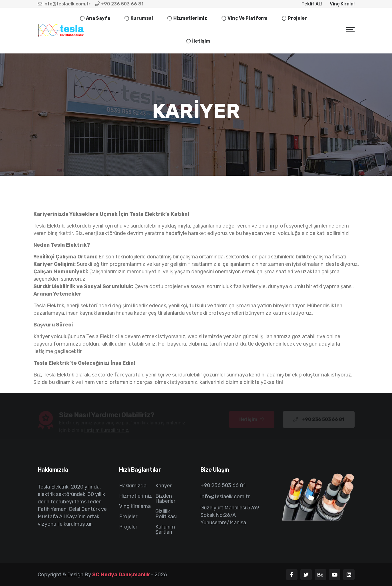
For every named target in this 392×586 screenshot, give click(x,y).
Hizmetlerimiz (190, 18)
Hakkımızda (133, 486)
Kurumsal (142, 18)
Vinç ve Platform (248, 18)
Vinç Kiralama (135, 506)
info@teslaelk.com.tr (64, 4)
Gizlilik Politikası (166, 514)
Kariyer (163, 486)
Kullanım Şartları (165, 529)
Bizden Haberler (165, 499)
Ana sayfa (98, 18)
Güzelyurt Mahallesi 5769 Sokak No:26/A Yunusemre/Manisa (230, 515)
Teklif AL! (312, 4)
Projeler (297, 18)
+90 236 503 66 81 (119, 4)
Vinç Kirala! (342, 4)
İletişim (201, 41)
